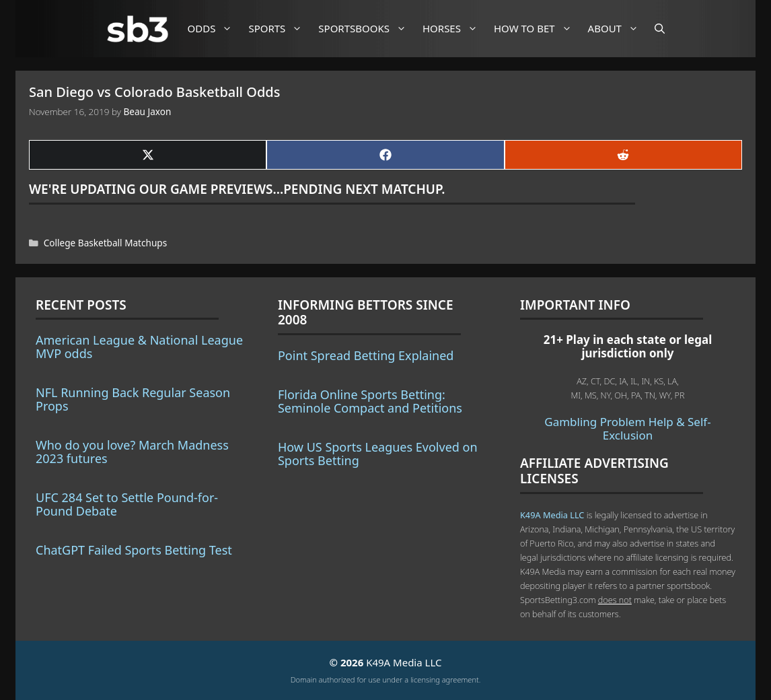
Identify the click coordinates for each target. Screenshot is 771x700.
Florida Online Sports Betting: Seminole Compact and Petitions (370, 401)
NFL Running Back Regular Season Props (133, 399)
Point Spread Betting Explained (366, 355)
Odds (215, 29)
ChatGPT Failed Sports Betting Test (134, 550)
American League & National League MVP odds (139, 347)
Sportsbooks (367, 29)
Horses (455, 29)
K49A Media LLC (552, 515)
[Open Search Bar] (660, 29)
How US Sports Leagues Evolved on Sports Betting (378, 454)
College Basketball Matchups (105, 243)
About (618, 29)
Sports (280, 29)
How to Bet (538, 29)
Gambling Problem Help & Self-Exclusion (627, 428)
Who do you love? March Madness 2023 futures (132, 452)
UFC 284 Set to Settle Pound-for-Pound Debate (127, 504)
